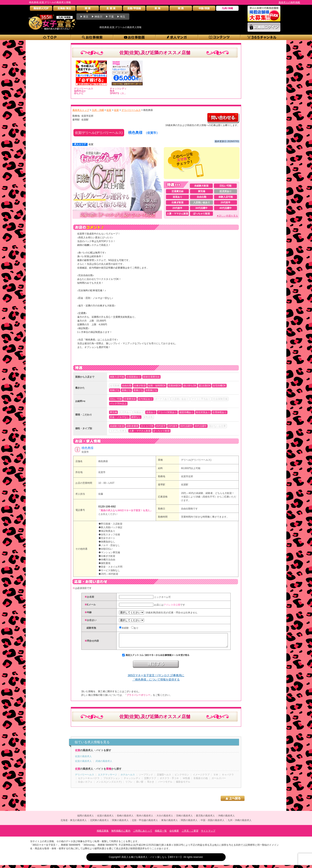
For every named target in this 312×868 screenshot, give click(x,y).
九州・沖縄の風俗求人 (240, 823)
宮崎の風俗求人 (184, 819)
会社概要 (174, 834)
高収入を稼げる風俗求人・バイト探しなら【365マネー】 (152, 860)
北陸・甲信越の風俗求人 (145, 823)
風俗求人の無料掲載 (289, 2)
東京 (86, 17)
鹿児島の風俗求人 (205, 819)
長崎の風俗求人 (125, 819)
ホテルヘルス (128, 778)
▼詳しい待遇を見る (227, 216)
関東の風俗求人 (120, 823)
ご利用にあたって (143, 834)
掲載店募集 (103, 834)
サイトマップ (208, 834)
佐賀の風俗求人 (83, 759)
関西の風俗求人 (189, 823)
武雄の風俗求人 (104, 764)
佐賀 (91, 144)
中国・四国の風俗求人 (213, 823)
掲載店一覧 (161, 834)
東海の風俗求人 (170, 823)
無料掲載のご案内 (121, 834)
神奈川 (98, 17)
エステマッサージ (107, 778)
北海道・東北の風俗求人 (74, 823)
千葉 (111, 17)
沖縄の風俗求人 (226, 819)
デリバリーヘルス (85, 778)
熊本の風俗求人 (145, 819)
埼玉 (123, 17)
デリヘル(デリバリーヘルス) (196, 460)
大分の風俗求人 (165, 819)
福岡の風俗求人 (86, 819)
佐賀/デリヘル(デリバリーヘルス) (99, 133)
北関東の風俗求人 (99, 823)
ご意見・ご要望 (190, 834)
